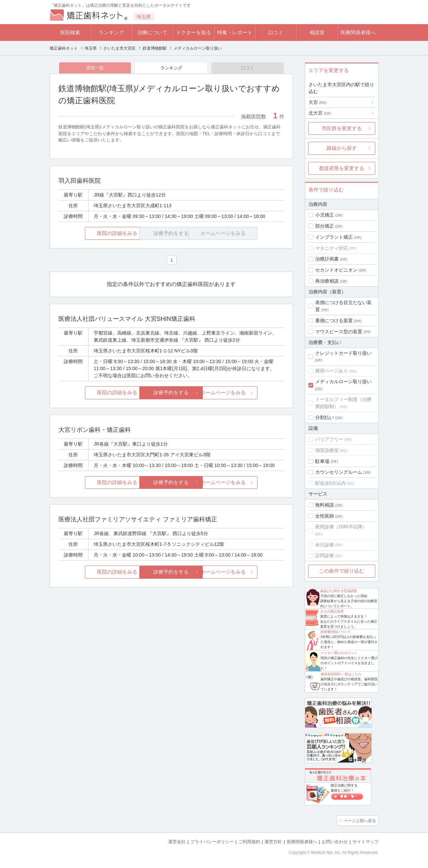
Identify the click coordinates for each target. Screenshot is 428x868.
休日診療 (325, 545)
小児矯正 (325, 215)
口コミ (276, 32)
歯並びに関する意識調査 (339, 591)
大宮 (318, 102)
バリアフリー (329, 439)
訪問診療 (325, 556)
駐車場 (322, 461)
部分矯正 (325, 226)
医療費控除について (336, 632)
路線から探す (342, 148)
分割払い (325, 417)
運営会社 (177, 841)
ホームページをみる (247, 393)
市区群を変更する (342, 128)
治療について (152, 32)
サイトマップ (366, 841)
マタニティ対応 (332, 248)
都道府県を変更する (342, 168)
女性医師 (325, 516)
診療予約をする (171, 393)
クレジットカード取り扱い (343, 353)
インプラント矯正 (334, 237)
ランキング (111, 32)
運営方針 (273, 841)
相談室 (317, 32)
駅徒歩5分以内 (331, 483)
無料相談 (325, 505)
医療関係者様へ (358, 32)
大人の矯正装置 (332, 611)
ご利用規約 (249, 841)
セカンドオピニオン (336, 270)
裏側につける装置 (334, 321)
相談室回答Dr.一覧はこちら (341, 674)
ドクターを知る (194, 32)
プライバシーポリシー (212, 841)
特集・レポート (235, 32)
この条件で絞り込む (342, 571)
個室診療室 (327, 450)
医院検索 (70, 32)
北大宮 (320, 113)
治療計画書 (327, 259)
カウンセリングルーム (339, 472)
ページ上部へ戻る (360, 820)
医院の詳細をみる (96, 234)
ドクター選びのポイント (339, 653)
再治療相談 (327, 281)
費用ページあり (332, 371)
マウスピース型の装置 (339, 332)
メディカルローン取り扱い (343, 382)
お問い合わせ (335, 841)
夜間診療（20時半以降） (341, 527)
